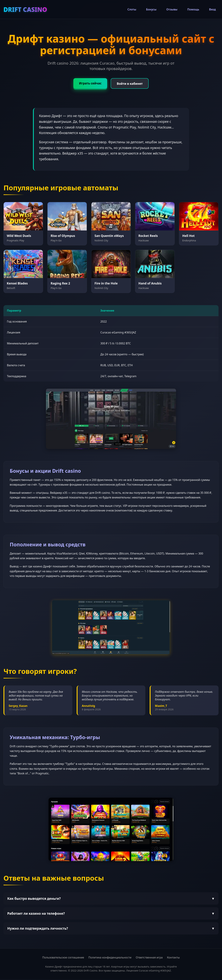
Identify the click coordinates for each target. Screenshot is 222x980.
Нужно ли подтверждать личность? (111, 929)
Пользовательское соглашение (63, 958)
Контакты (173, 958)
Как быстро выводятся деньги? (111, 899)
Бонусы (151, 9)
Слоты (132, 9)
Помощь (193, 9)
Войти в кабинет (131, 84)
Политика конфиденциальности (110, 958)
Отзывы (172, 9)
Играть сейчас (89, 83)
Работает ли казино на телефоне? (111, 914)
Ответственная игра (149, 958)
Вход (212, 9)
